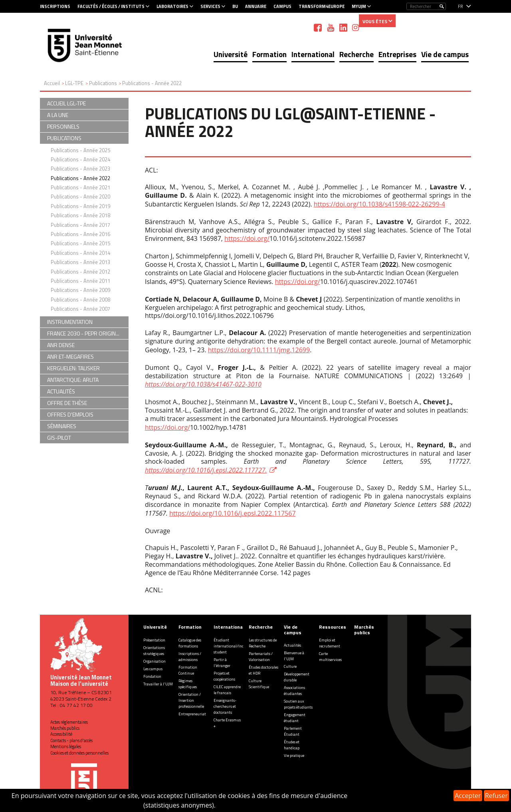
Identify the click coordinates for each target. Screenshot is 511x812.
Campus (282, 6)
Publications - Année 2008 (80, 300)
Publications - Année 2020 (80, 197)
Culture (290, 666)
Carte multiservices (330, 657)
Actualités (292, 645)
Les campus (153, 669)
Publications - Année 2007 (80, 309)
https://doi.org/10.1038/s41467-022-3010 (203, 384)
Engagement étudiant (295, 718)
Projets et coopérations (224, 676)
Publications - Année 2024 (80, 159)
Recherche (357, 54)
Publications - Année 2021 (80, 187)
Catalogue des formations (190, 643)
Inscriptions (55, 6)
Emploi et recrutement (330, 643)
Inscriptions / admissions (190, 657)
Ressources (333, 627)
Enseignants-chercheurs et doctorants (225, 706)
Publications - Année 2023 (80, 169)
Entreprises (397, 54)
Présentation (154, 640)
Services (210, 6)
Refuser (496, 796)
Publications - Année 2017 (80, 225)
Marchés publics (65, 728)
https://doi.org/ (247, 238)
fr (460, 6)
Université (231, 54)
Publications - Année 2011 (80, 281)
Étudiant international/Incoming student (234, 646)
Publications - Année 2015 (80, 243)
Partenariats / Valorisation (261, 657)
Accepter (468, 796)
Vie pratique (294, 755)
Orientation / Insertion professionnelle (191, 700)
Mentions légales (66, 746)
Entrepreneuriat (192, 714)
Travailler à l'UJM (158, 684)
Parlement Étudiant (293, 731)
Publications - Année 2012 (80, 272)
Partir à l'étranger (222, 663)
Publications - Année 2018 (80, 215)
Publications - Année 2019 (80, 206)
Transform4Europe (322, 6)
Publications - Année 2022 (80, 178)
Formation (269, 54)
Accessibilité (61, 734)
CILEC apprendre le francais (227, 690)
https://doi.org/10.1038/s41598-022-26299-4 (379, 204)
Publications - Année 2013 (80, 262)
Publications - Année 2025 (80, 150)
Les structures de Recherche (263, 643)
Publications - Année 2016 (80, 234)
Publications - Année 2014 (80, 253)
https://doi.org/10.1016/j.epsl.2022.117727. (206, 470)
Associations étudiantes (294, 691)
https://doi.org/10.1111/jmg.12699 (259, 350)
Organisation (154, 661)
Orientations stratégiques (154, 651)
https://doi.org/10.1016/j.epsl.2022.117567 (232, 513)
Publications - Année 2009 (80, 290)
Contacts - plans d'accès (71, 741)
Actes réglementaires (69, 722)
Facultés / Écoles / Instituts (111, 6)
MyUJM (359, 6)
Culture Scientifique (259, 684)
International (313, 54)
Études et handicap (292, 745)
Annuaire (256, 6)
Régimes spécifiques (188, 684)
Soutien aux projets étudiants (298, 704)
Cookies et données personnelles (79, 753)
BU (235, 6)
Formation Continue (188, 670)
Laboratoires (172, 6)
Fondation (152, 676)
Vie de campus (445, 54)
